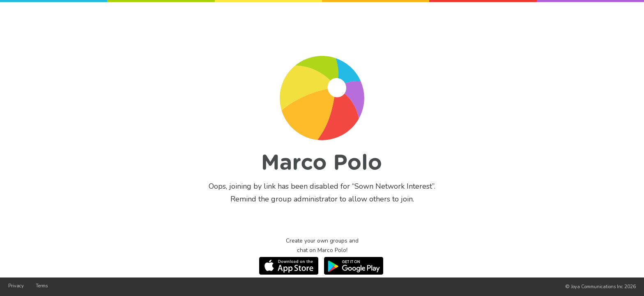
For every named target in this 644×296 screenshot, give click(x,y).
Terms (42, 286)
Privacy (16, 286)
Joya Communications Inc (597, 287)
